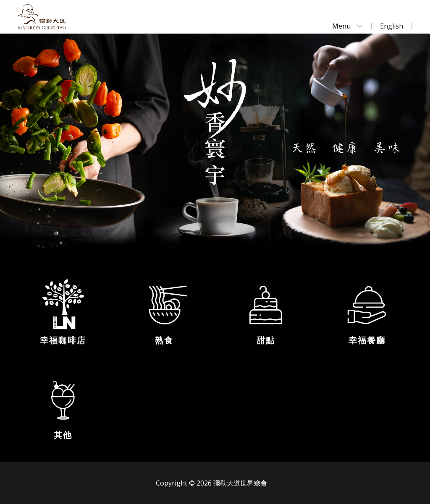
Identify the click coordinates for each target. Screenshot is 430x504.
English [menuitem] (392, 26)
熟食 (164, 340)
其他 (63, 435)
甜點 (266, 340)
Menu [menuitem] (341, 26)
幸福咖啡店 (63, 340)
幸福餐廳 (367, 340)
